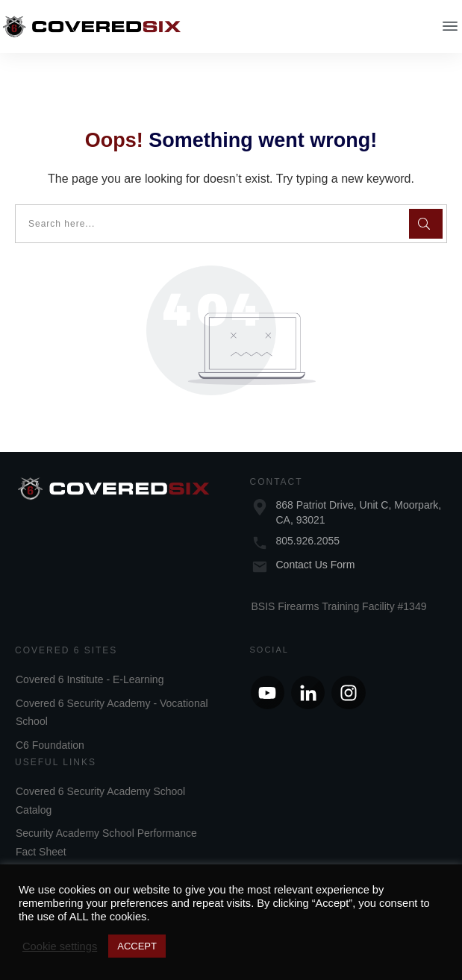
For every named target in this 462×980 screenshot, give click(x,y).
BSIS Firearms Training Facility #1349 (339, 588)
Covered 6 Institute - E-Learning (90, 662)
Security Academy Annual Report (92, 858)
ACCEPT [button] (137, 946)
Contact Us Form (316, 547)
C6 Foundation (50, 727)
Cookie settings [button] (60, 946)
